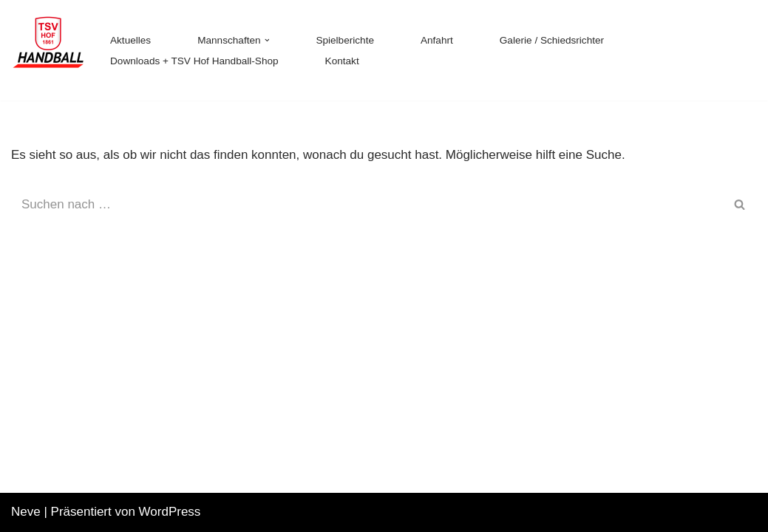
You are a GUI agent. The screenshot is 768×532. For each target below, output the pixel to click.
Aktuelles (130, 40)
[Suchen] (367, 205)
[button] (267, 40)
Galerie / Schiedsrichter (552, 40)
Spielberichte (345, 40)
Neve (26, 512)
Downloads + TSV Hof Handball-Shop (194, 61)
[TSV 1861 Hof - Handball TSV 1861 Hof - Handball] (48, 50)
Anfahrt (437, 40)
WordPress (170, 512)
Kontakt (342, 61)
